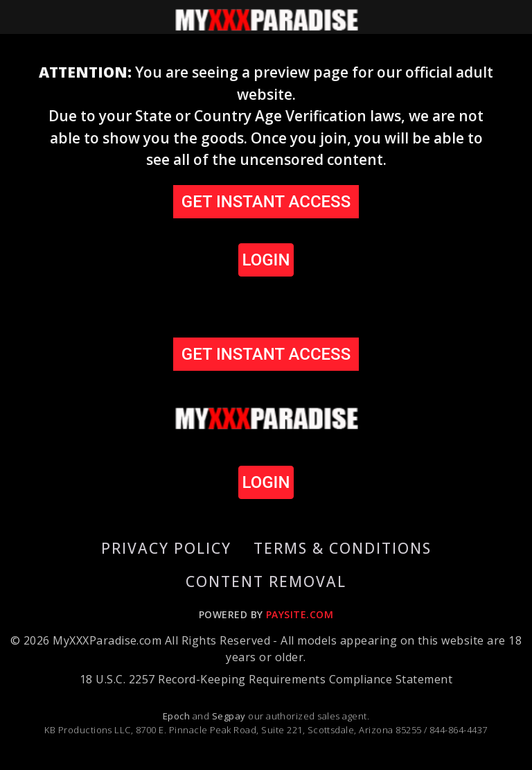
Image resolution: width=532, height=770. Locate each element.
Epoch (178, 716)
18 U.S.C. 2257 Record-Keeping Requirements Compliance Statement (266, 679)
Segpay (230, 716)
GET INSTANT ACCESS (266, 202)
